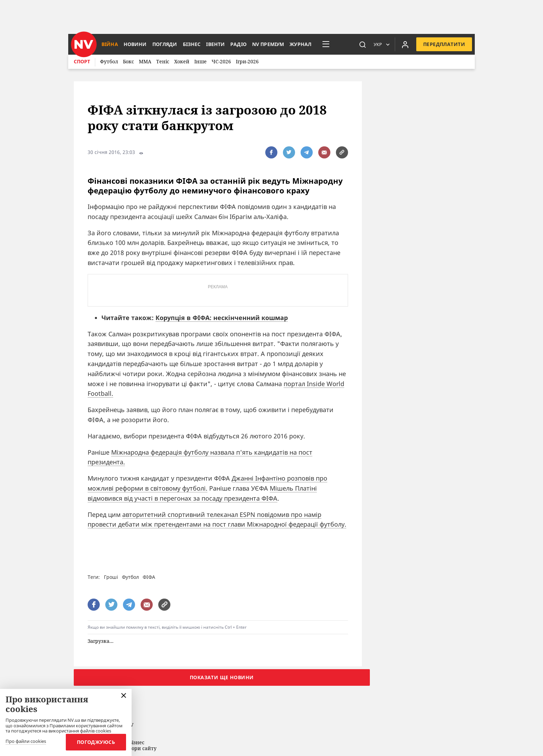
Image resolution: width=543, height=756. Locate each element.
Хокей (182, 61)
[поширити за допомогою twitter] (289, 152)
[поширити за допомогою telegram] (307, 152)
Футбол (109, 61)
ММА (145, 61)
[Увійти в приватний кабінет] (405, 44)
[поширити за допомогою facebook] (271, 152)
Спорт (82, 61)
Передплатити (444, 44)
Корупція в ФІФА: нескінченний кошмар (222, 318)
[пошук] (363, 44)
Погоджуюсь (96, 742)
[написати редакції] (324, 152)
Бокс (128, 61)
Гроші (111, 577)
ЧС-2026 (221, 61)
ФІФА (149, 577)
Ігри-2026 (247, 61)
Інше (201, 61)
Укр (378, 44)
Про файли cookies (26, 741)
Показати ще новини (222, 677)
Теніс (163, 61)
